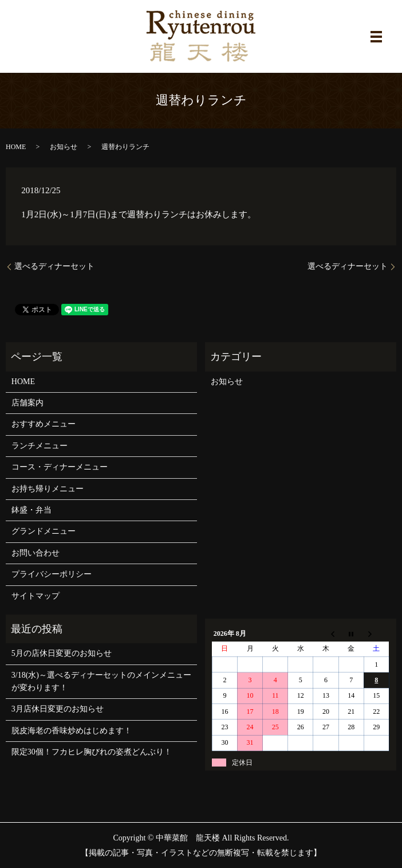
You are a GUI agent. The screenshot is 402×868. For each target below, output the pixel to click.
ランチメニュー (40, 446)
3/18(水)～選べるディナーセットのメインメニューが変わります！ (101, 681)
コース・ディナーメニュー (60, 467)
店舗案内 (27, 403)
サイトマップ (36, 596)
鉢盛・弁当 (31, 510)
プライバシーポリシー (52, 574)
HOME (16, 147)
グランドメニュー (44, 531)
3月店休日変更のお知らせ (58, 709)
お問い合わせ (36, 553)
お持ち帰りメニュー (48, 489)
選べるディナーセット (54, 266)
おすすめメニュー (44, 424)
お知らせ (64, 147)
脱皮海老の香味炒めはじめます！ (72, 731)
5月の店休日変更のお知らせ (62, 653)
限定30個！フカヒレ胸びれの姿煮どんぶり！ (92, 752)
